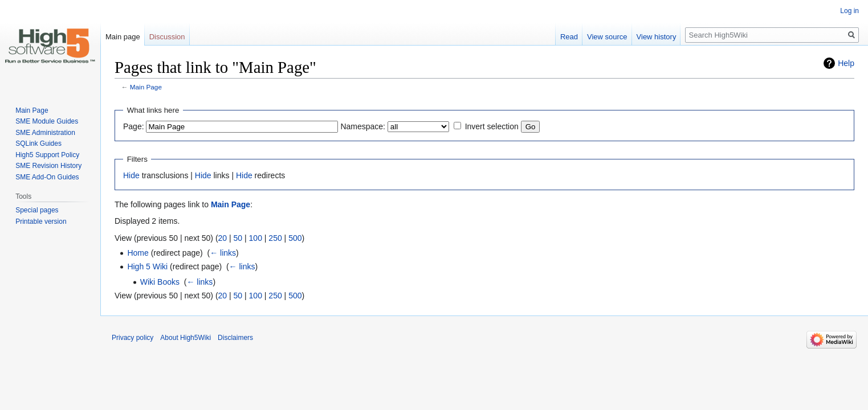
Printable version (41, 222)
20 (223, 238)
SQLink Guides (38, 143)
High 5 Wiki (147, 266)
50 (238, 238)
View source (607, 37)
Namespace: (363, 126)
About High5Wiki (186, 338)
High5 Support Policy (47, 155)
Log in (849, 11)
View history (657, 37)
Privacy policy (133, 338)
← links (223, 253)
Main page (123, 37)
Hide (131, 175)
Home (138, 253)
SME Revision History (48, 166)
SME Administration (45, 133)
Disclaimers (235, 338)
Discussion (167, 37)
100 (256, 238)
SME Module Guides (47, 121)
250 (275, 238)
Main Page (146, 87)
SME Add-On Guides (47, 177)
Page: (134, 126)
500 (295, 238)
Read (569, 37)
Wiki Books (160, 282)
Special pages (37, 210)
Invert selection (492, 126)
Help (846, 63)
